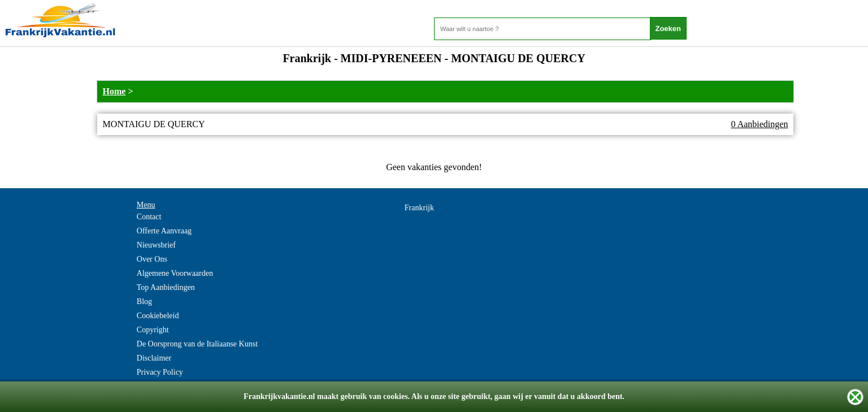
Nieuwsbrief (156, 245)
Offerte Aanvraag (164, 231)
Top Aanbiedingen (166, 287)
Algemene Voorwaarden (175, 273)
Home (114, 91)
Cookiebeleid (158, 316)
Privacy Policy (160, 372)
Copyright (153, 330)
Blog (144, 302)
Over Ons (152, 259)
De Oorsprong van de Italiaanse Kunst (197, 344)
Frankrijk (419, 208)
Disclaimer (154, 358)
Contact (149, 217)
